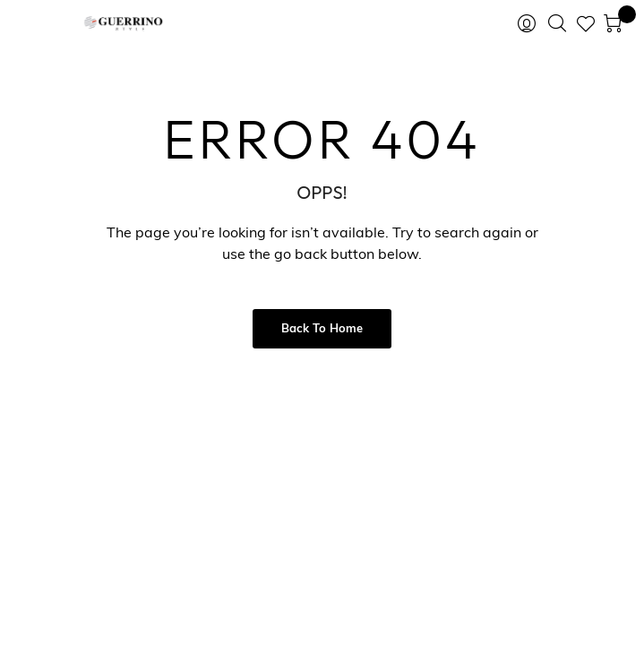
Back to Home (322, 329)
